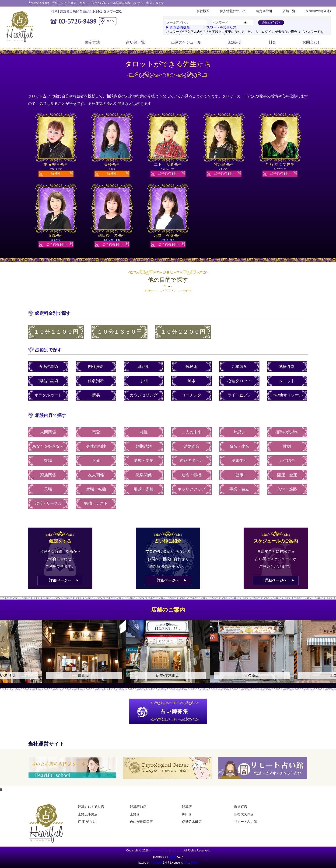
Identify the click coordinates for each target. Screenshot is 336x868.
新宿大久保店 (244, 814)
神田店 (187, 814)
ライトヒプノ (239, 395)
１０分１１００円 (56, 332)
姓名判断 (96, 381)
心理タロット (239, 381)
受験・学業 (144, 461)
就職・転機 (96, 489)
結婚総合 (192, 446)
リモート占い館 (245, 822)
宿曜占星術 (48, 381)
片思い (239, 432)
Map (110, 21)
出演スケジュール (186, 42)
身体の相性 (96, 446)
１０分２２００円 (183, 332)
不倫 (96, 461)
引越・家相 (144, 489)
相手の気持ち (287, 432)
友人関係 (96, 475)
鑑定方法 (92, 42)
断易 (96, 395)
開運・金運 (287, 475)
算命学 (144, 367)
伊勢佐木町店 (192, 822)
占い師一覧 (136, 42)
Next (330, 655)
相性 (144, 432)
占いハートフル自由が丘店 (166, 851)
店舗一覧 (289, 11)
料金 (272, 42)
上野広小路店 (88, 814)
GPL (187, 863)
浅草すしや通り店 (91, 807)
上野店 (135, 814)
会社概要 (203, 11)
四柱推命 (96, 367)
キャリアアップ (191, 489)
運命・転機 (191, 475)
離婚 (287, 446)
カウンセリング (144, 395)
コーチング (191, 395)
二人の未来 (191, 432)
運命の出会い (192, 461)
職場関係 (144, 475)
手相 (144, 381)
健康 (239, 475)
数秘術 (191, 367)
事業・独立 (239, 489)
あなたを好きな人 (48, 446)
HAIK (172, 857)
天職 (48, 489)
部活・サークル (48, 503)
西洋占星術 (48, 367)
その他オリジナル (287, 395)
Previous (6, 655)
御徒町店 (241, 807)
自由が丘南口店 (141, 822)
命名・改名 (239, 446)
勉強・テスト (96, 503)
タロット (287, 381)
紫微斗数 (287, 367)
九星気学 (239, 367)
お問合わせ (312, 42)
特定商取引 (264, 11)
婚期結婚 (144, 446)
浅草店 (187, 807)
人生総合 (287, 461)
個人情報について (233, 11)
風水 (192, 381)
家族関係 (48, 475)
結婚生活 (239, 461)
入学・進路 (287, 489)
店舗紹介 (235, 42)
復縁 (48, 461)
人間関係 (48, 432)
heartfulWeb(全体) (318, 11)
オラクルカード (48, 395)
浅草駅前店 (138, 807)
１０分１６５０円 (119, 332)
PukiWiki (156, 863)
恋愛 (96, 432)
